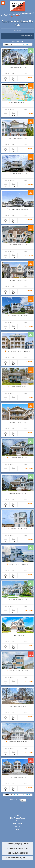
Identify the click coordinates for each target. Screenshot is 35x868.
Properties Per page (15, 800)
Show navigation (3, 3)
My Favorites (17, 30)
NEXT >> (29, 44)
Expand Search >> (27, 35)
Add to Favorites (10, 74)
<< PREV (6, 44)
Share (26, 74)
